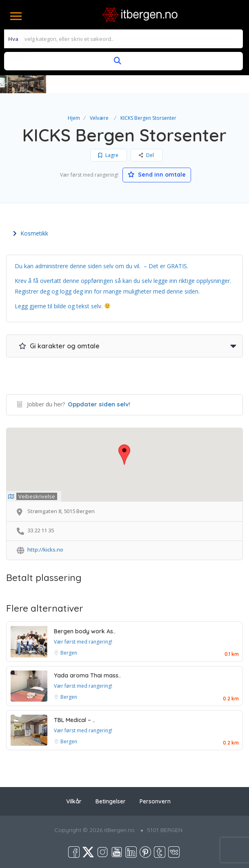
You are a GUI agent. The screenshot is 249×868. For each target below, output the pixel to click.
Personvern (155, 801)
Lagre (108, 155)
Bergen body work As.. (85, 631)
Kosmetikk (31, 233)
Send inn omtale (157, 175)
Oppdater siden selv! (99, 404)
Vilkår (74, 801)
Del (146, 155)
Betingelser (111, 801)
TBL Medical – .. (74, 720)
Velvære (99, 118)
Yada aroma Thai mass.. (87, 675)
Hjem (74, 118)
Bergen (69, 653)
